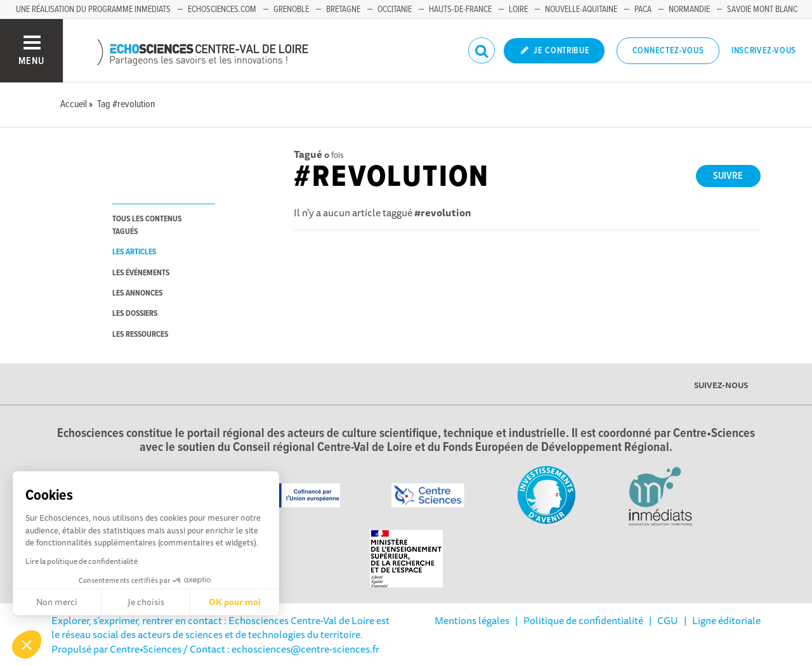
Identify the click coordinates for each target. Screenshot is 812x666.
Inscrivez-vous (764, 51)
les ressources (140, 335)
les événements (141, 273)
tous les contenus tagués (147, 225)
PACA (643, 10)
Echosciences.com (222, 10)
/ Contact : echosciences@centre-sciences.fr (280, 649)
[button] (27, 644)
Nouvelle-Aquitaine (581, 10)
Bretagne (343, 10)
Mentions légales (472, 620)
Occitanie (395, 10)
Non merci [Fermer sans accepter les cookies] (57, 602)
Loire (518, 10)
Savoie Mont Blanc (762, 10)
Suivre (728, 176)
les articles (134, 252)
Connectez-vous (668, 51)
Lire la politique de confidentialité (82, 561)
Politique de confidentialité (583, 620)
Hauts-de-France (460, 10)
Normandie (689, 10)
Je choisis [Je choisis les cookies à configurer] (146, 602)
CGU (668, 620)
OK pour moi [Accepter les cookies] (235, 602)
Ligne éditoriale (726, 620)
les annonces (137, 293)
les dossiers (135, 314)
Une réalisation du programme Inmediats (93, 10)
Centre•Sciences (146, 649)
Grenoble (291, 10)
